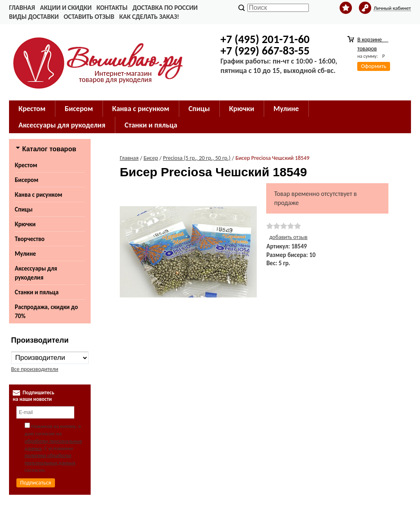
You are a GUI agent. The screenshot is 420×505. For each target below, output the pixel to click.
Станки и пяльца (37, 292)
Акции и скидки (66, 8)
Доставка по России (165, 8)
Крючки (25, 224)
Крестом (26, 165)
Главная (22, 8)
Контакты (112, 8)
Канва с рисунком (39, 195)
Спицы (24, 209)
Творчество (30, 239)
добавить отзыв (288, 237)
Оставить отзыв (89, 17)
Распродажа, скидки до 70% (46, 312)
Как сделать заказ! (149, 17)
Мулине (25, 254)
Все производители (35, 369)
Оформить (374, 66)
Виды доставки (34, 17)
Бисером (26, 180)
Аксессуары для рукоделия (36, 273)
